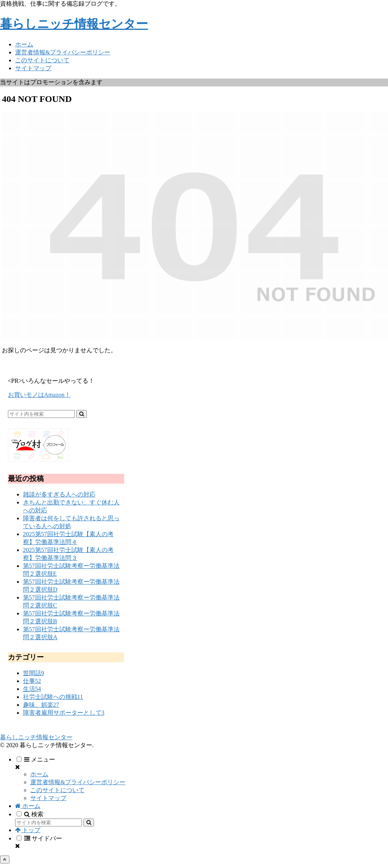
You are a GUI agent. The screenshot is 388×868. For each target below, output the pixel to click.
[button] (82, 414)
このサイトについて (57, 790)
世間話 (34, 673)
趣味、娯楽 (41, 705)
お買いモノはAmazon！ (39, 395)
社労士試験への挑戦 (53, 697)
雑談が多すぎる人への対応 (59, 494)
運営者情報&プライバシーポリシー (78, 782)
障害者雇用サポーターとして (64, 713)
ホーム (39, 774)
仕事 (32, 681)
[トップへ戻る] (5, 860)
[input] (41, 414)
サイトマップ (48, 798)
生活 (32, 689)
